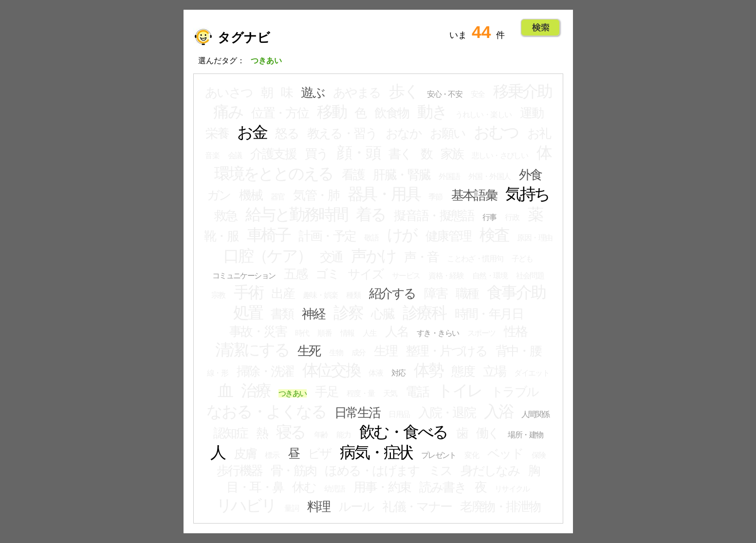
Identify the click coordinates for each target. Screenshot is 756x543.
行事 (489, 217)
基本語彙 (474, 195)
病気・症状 (376, 452)
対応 (398, 373)
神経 (313, 314)
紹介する (392, 293)
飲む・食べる (404, 432)
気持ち (527, 194)
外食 (530, 175)
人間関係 (535, 414)
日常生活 (357, 413)
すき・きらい (438, 333)
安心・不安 (444, 94)
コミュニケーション (244, 276)
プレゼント (439, 455)
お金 (252, 132)
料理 (319, 507)
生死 (309, 351)
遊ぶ (313, 92)
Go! (541, 28)
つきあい (293, 393)
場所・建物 (525, 435)
